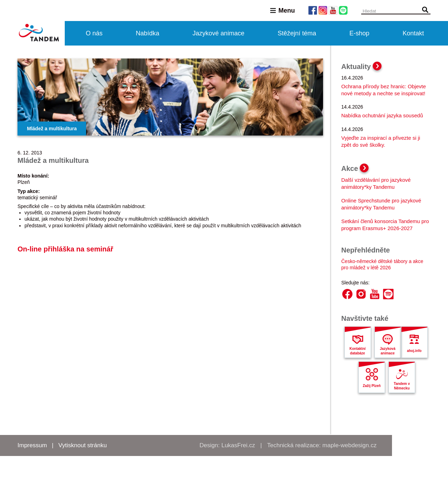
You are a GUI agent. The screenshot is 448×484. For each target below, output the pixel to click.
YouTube (375, 294)
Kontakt (413, 33)
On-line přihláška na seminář (65, 249)
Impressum (32, 445)
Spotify (388, 294)
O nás (94, 33)
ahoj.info (414, 351)
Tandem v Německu (402, 386)
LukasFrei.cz (238, 445)
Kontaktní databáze (357, 351)
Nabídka (148, 33)
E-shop (359, 33)
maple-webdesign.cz (349, 445)
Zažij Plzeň (372, 386)
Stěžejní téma (297, 33)
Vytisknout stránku (83, 445)
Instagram (361, 294)
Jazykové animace (218, 33)
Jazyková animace (387, 351)
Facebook (347, 294)
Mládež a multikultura (52, 129)
